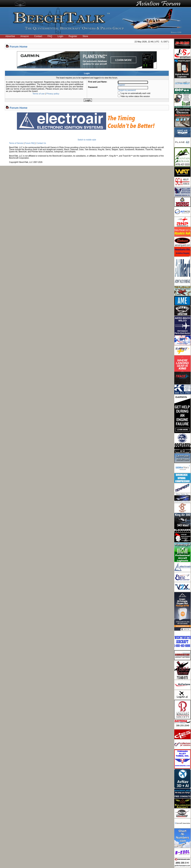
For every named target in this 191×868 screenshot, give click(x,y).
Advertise (10, 36)
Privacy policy (53, 94)
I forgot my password (127, 90)
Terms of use (39, 94)
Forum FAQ (30, 143)
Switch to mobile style (87, 140)
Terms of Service (16, 143)
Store (85, 36)
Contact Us (41, 143)
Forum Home (19, 47)
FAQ (50, 36)
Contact (38, 36)
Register (73, 36)
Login (60, 36)
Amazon (25, 36)
